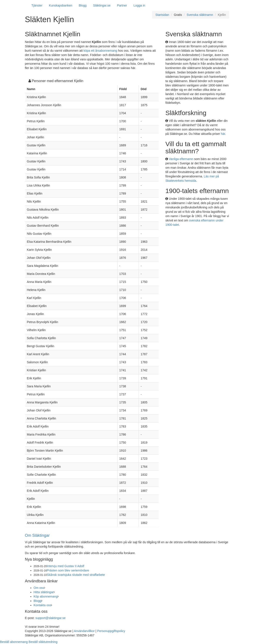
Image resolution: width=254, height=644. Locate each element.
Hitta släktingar (44, 592)
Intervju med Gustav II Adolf (65, 566)
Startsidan (162, 15)
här (223, 134)
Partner (122, 5)
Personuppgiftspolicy (111, 631)
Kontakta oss (42, 605)
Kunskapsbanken (61, 5)
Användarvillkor (84, 631)
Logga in (139, 5)
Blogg (83, 5)
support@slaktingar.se (51, 618)
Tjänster (37, 5)
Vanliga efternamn (181, 159)
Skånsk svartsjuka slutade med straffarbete (76, 575)
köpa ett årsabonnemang (100, 51)
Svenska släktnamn (200, 15)
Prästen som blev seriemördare (68, 570)
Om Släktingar (37, 535)
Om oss (39, 588)
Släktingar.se (102, 5)
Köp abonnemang (46, 596)
